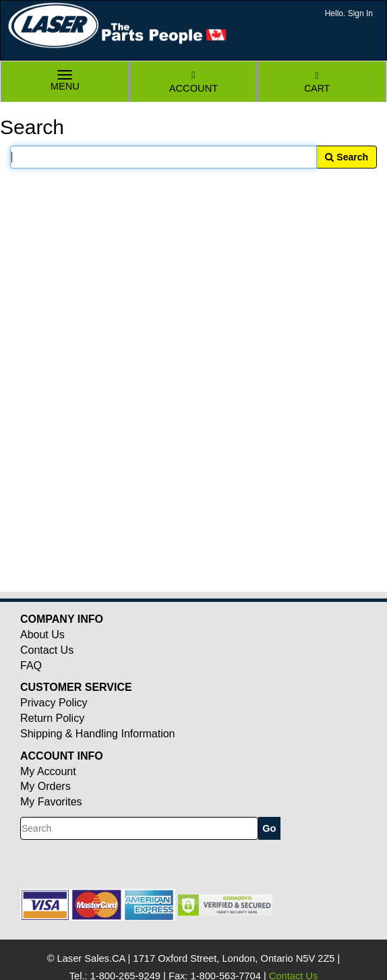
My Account (48, 771)
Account (193, 82)
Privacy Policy (54, 703)
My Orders (46, 786)
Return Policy (52, 718)
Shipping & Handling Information (97, 734)
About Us (42, 635)
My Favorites (51, 802)
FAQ (31, 666)
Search (347, 157)
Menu (65, 82)
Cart (317, 83)
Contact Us (47, 650)
